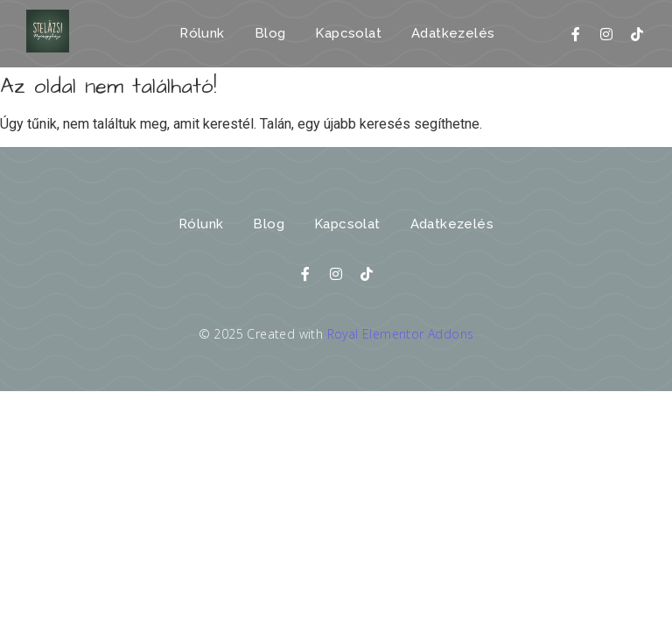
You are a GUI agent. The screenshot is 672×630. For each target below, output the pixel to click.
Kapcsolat (348, 33)
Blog (270, 33)
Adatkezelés (453, 33)
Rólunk (202, 33)
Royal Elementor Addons (401, 334)
